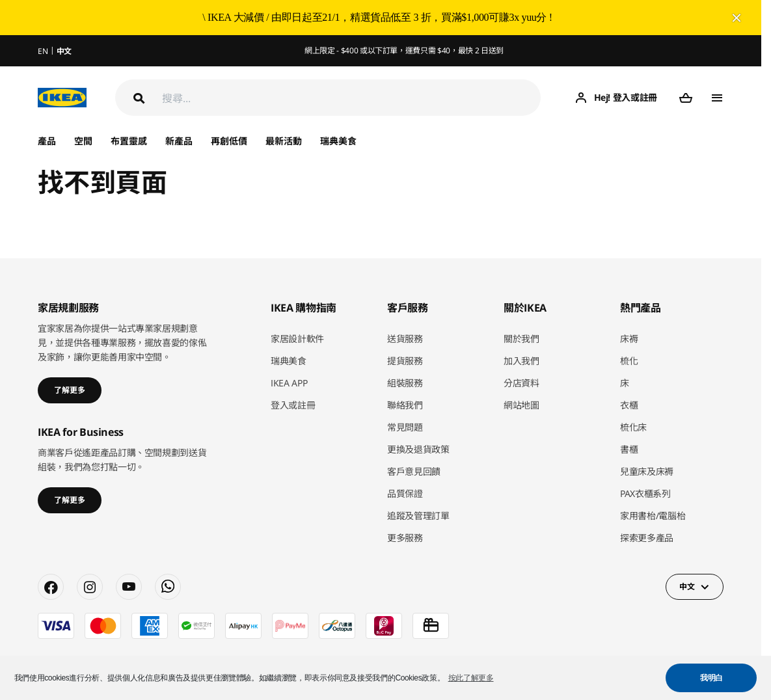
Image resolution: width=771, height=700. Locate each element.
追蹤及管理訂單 (418, 516)
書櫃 (629, 449)
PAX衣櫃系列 (645, 493)
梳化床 (633, 427)
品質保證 (405, 493)
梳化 (629, 361)
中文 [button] (687, 586)
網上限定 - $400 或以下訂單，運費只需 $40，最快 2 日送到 (404, 50)
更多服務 (405, 538)
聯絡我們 (405, 405)
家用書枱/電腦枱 (653, 516)
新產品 (179, 141)
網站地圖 (521, 405)
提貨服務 (405, 361)
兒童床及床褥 (647, 471)
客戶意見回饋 (414, 471)
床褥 (629, 339)
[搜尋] (351, 98)
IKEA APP (289, 383)
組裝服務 (405, 383)
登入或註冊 (293, 405)
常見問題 (405, 427)
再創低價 (229, 141)
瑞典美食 (338, 141)
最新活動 (284, 141)
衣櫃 (629, 405)
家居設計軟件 (297, 339)
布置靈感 (129, 141)
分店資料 (521, 383)
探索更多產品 (647, 538)
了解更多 (70, 390)
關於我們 (521, 339)
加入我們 (521, 361)
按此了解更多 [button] (471, 678)
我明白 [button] (711, 678)
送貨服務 (405, 339)
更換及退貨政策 (418, 449)
